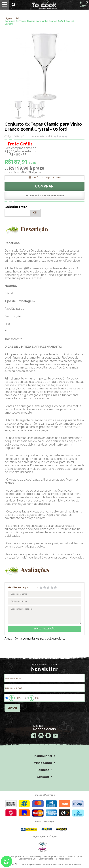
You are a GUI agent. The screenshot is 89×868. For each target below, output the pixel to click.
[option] (18, 110)
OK (35, 213)
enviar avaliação (44, 629)
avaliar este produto (43, 136)
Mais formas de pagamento (46, 177)
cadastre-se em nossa (44, 664)
